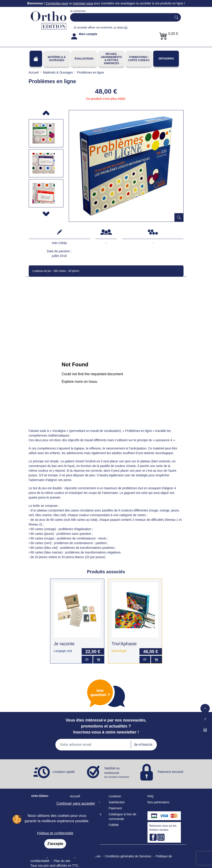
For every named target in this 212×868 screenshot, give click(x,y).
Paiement (115, 808)
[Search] (120, 17)
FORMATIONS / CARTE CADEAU (139, 59)
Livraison (115, 796)
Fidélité (114, 825)
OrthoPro (166, 59)
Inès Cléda (59, 243)
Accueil (75, 796)
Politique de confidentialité (55, 833)
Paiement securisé (171, 772)
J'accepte (55, 844)
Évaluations (84, 59)
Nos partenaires (158, 802)
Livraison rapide (64, 772)
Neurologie (119, 651)
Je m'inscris (143, 745)
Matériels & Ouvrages (57, 59)
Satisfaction (117, 802)
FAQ (151, 796)
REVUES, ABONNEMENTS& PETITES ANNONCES (111, 59)
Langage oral (63, 651)
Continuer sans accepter (76, 803)
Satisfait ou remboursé (117, 773)
